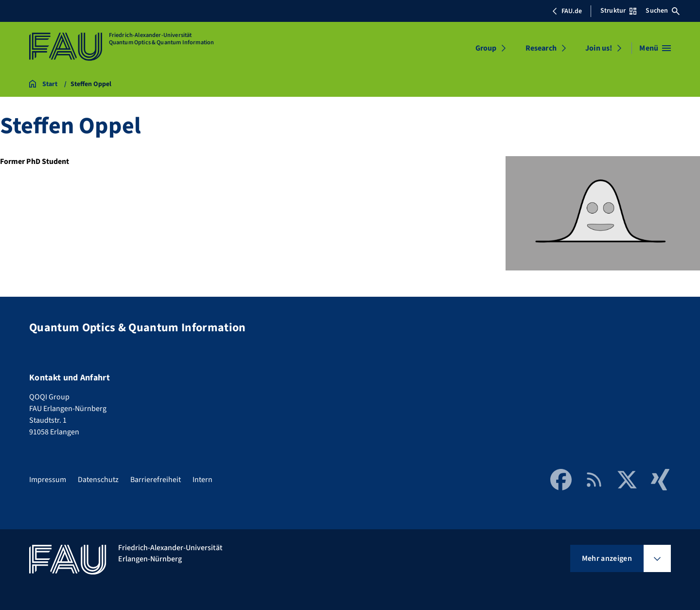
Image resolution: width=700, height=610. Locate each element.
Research (541, 48)
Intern (202, 480)
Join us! (599, 48)
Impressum (48, 480)
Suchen (663, 11)
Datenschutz (98, 480)
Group (486, 48)
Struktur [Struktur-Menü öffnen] (618, 11)
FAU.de (567, 11)
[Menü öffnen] (655, 48)
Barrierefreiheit (156, 480)
